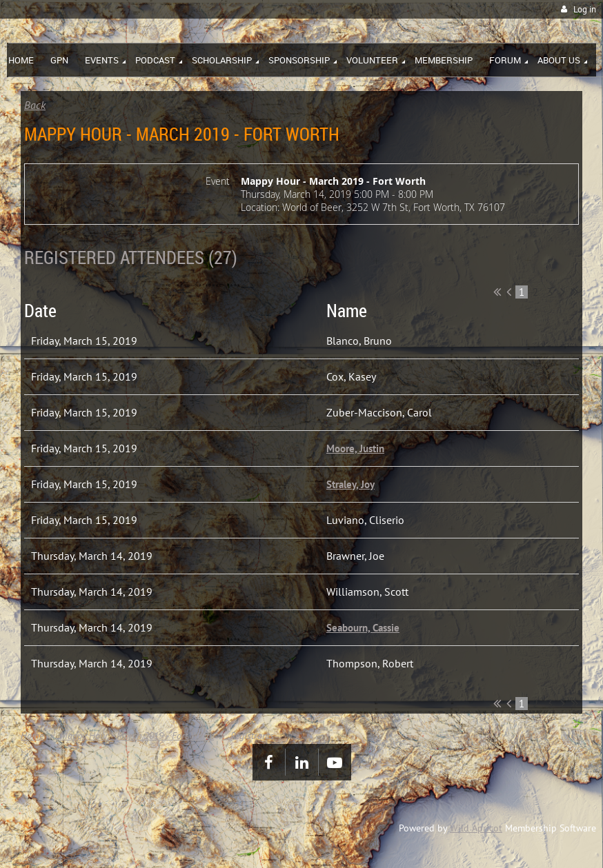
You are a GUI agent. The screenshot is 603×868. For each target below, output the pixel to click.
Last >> (574, 292)
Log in (585, 9)
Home (32, 736)
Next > (563, 292)
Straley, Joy (350, 484)
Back (35, 105)
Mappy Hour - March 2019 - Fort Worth (137, 736)
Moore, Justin (355, 448)
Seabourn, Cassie (363, 628)
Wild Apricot (476, 828)
